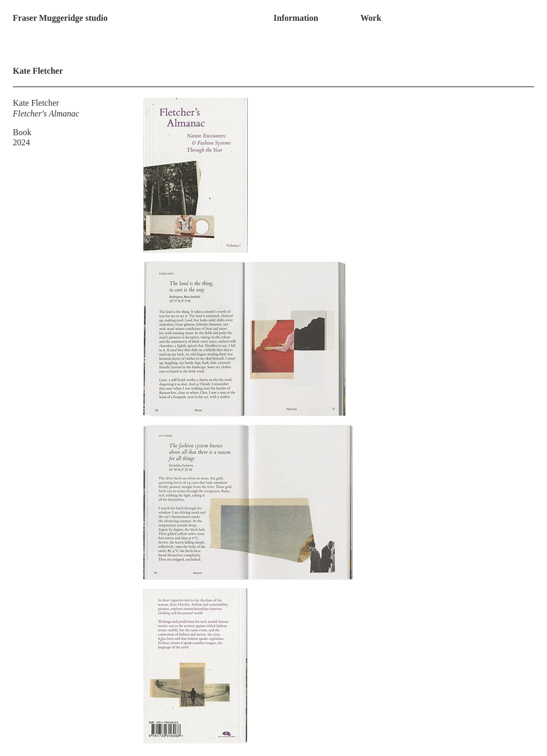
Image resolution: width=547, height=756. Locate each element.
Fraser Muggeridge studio (60, 18)
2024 (21, 142)
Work (371, 18)
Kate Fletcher (36, 103)
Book (22, 132)
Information (296, 18)
